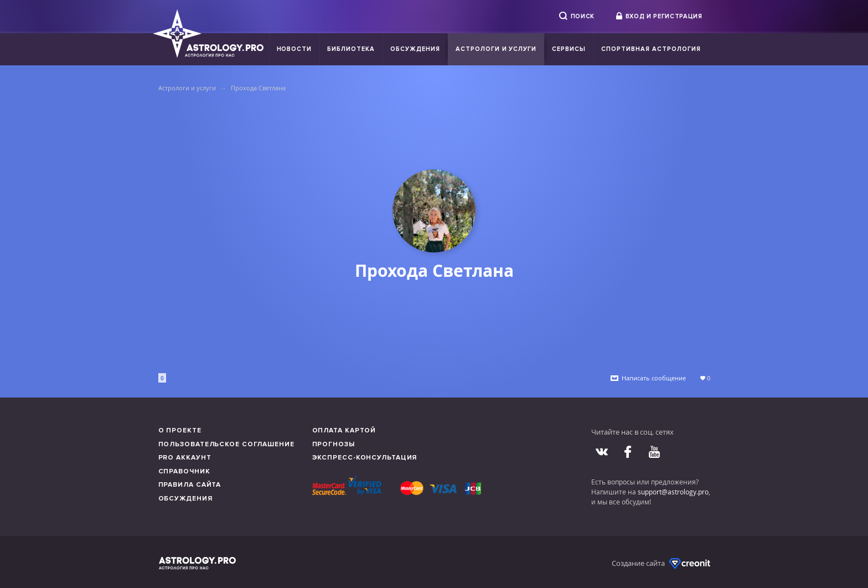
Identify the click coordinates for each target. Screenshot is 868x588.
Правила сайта (190, 485)
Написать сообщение (654, 378)
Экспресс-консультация (365, 458)
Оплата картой (344, 430)
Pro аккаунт (185, 458)
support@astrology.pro (673, 492)
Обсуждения (415, 49)
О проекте (180, 430)
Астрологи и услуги (496, 49)
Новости (294, 49)
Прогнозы (334, 444)
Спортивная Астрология (651, 49)
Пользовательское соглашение (226, 444)
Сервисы (569, 49)
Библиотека (351, 49)
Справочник (184, 471)
